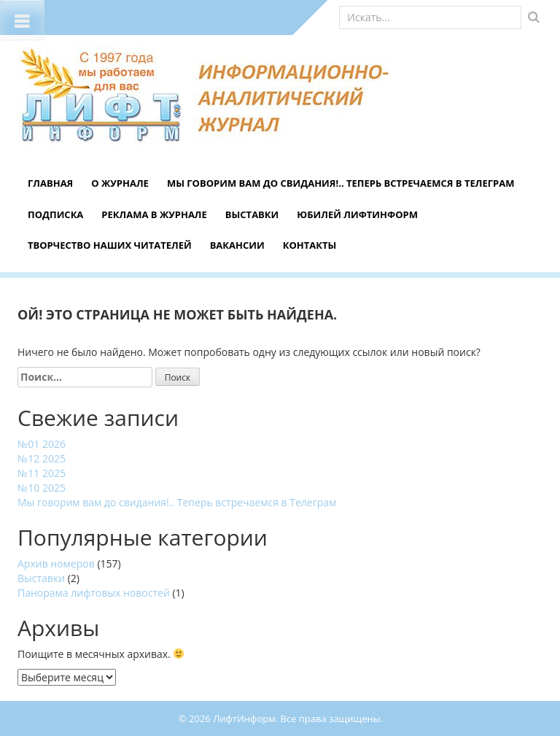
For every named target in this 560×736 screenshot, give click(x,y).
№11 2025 (42, 473)
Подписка (55, 214)
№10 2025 (42, 488)
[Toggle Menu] (22, 20)
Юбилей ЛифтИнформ (357, 214)
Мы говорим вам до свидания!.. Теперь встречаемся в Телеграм (341, 183)
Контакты (310, 245)
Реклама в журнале (154, 214)
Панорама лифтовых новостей (94, 593)
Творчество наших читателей (110, 245)
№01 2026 (42, 444)
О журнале (120, 183)
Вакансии (237, 245)
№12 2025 (42, 458)
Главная (50, 183)
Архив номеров (56, 563)
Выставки (252, 214)
